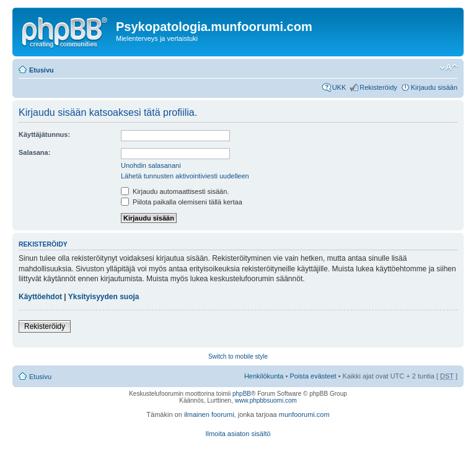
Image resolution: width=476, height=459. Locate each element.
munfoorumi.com (304, 414)
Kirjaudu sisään (434, 87)
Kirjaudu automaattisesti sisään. (175, 191)
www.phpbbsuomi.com (266, 400)
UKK (339, 87)
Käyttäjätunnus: (44, 134)
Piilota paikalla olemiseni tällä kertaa (182, 202)
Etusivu (42, 70)
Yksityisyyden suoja (104, 297)
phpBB (242, 394)
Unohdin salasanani (151, 165)
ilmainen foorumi (209, 414)
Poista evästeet (313, 376)
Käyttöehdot (40, 297)
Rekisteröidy (378, 87)
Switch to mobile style (238, 356)
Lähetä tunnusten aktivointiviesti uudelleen (185, 176)
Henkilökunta (264, 376)
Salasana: (34, 152)
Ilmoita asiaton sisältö (238, 434)
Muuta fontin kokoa (448, 68)
